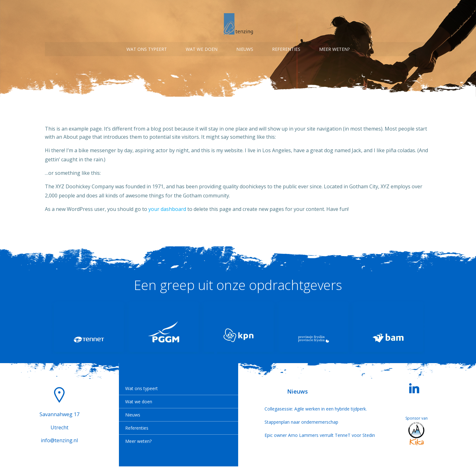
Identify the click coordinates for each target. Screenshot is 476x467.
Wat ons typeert (147, 47)
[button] (216, 353)
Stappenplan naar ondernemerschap (297, 423)
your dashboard (167, 207)
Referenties (286, 47)
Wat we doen (202, 47)
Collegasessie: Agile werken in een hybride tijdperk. (297, 409)
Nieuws (245, 47)
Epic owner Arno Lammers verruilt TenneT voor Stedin (297, 436)
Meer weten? (334, 47)
